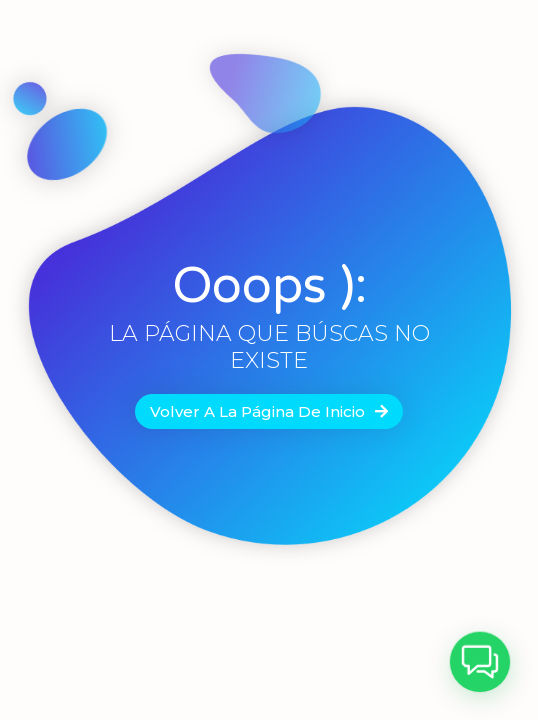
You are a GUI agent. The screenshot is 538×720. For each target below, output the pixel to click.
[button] (482, 667)
